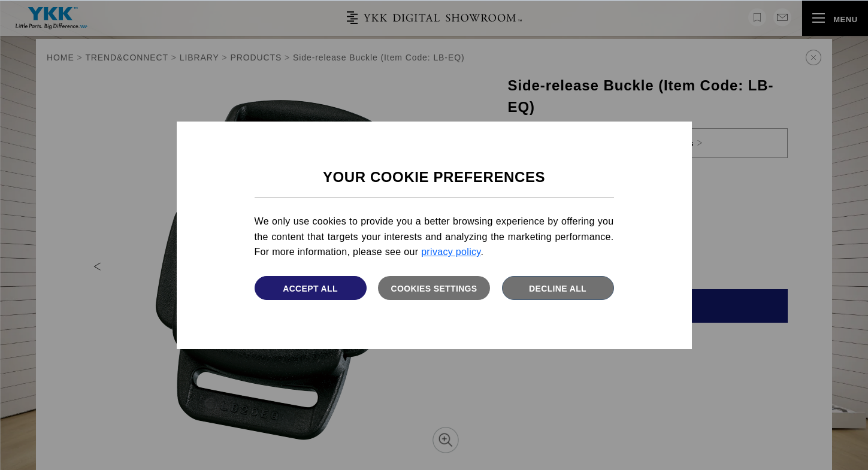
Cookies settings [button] (434, 289)
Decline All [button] (558, 289)
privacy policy (451, 252)
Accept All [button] (310, 289)
